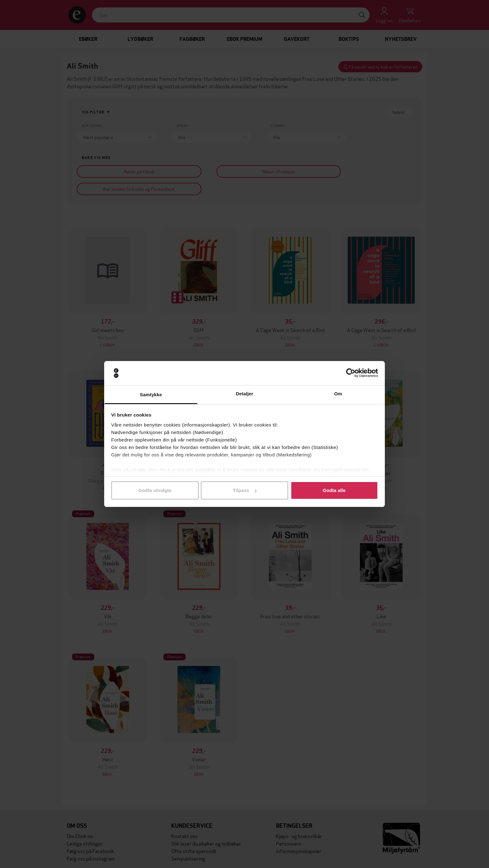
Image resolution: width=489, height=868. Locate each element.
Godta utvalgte (155, 490)
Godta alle (334, 490)
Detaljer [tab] (244, 394)
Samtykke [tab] (151, 395)
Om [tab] (338, 394)
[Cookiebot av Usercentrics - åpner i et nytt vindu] (351, 373)
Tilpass (245, 490)
